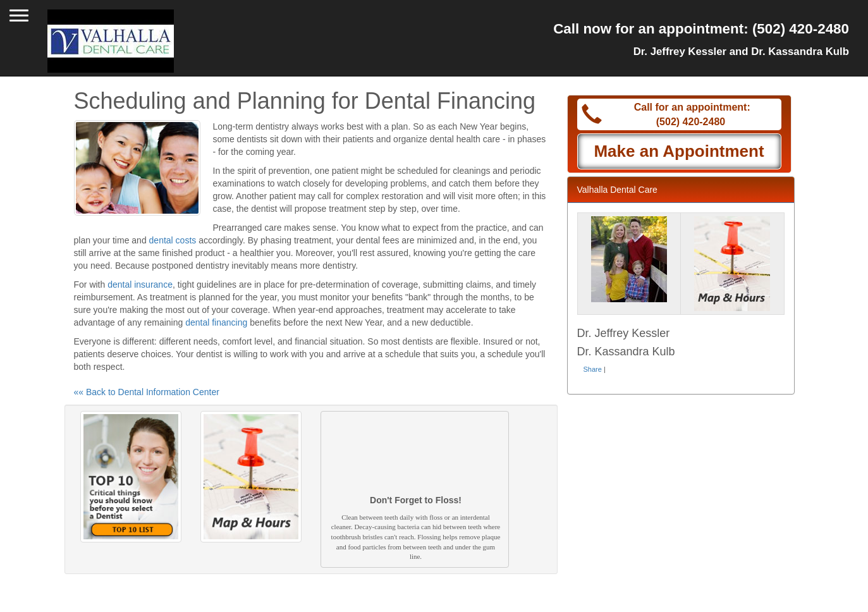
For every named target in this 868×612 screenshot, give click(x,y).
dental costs (173, 240)
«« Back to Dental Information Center (147, 392)
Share (593, 369)
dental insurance (140, 285)
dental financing (216, 322)
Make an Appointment (679, 151)
